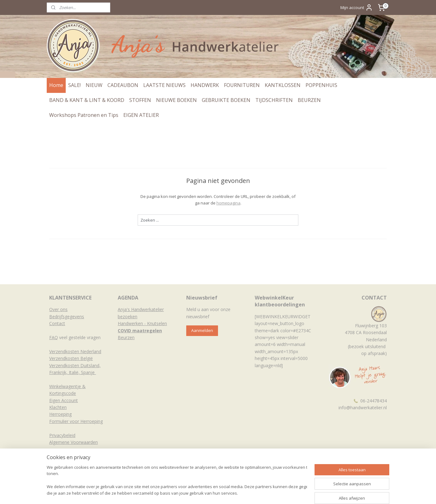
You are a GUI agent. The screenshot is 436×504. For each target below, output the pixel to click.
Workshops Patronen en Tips (84, 115)
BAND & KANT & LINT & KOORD (87, 100)
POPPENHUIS (321, 85)
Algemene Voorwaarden (73, 442)
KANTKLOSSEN (283, 85)
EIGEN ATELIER (141, 115)
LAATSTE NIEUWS (164, 85)
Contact (57, 323)
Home (56, 85)
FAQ (54, 337)
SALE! (74, 85)
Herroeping (60, 414)
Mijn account (357, 7)
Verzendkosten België (71, 358)
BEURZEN (309, 100)
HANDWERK (205, 85)
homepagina (228, 203)
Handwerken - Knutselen (142, 323)
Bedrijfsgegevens (67, 317)
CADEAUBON (123, 85)
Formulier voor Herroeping (76, 421)
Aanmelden (202, 330)
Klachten (58, 407)
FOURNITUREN (242, 85)
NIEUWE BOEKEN (176, 100)
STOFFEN (140, 100)
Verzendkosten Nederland (75, 351)
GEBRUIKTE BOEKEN (226, 100)
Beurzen (126, 337)
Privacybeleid (62, 435)
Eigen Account (64, 400)
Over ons (58, 309)
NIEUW (94, 85)
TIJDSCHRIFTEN (274, 100)
